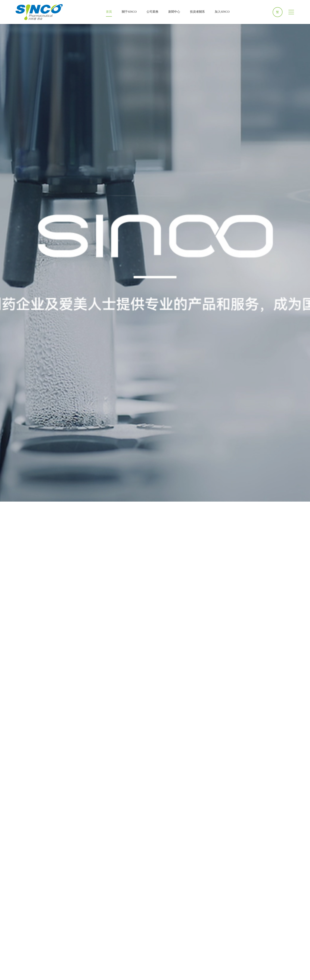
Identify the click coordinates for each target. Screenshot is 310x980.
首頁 (109, 12)
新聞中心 (174, 12)
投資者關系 (197, 12)
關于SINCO (129, 12)
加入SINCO (222, 12)
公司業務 (152, 12)
